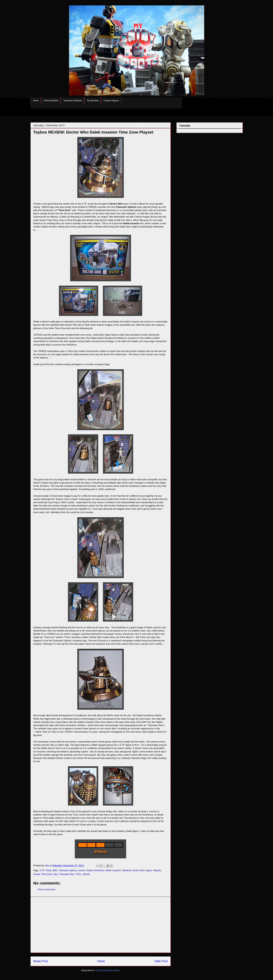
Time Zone (47, 874)
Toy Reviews (93, 101)
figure (149, 870)
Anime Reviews (51, 101)
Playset (157, 870)
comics (82, 870)
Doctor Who (138, 870)
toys (56, 874)
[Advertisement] (101, 925)
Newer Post (41, 961)
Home (36, 101)
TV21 (78, 874)
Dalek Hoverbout (95, 870)
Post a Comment (47, 889)
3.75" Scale (45, 870)
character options (68, 870)
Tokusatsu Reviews (73, 101)
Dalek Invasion (113, 870)
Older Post (161, 961)
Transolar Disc (67, 874)
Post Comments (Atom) (108, 970)
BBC (55, 870)
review (37, 874)
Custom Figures (111, 101)
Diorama (127, 870)
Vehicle (86, 874)
